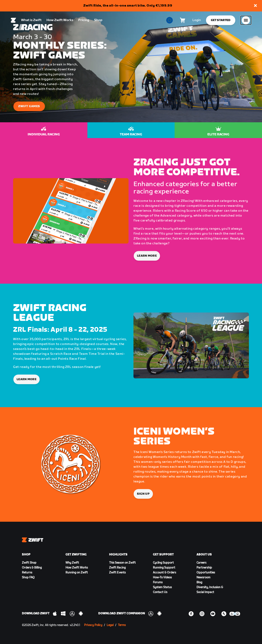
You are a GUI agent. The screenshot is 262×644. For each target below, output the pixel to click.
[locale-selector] (169, 21)
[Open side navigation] (246, 21)
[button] (255, 6)
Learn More (147, 256)
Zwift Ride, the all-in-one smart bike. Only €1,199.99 (128, 6)
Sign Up (143, 494)
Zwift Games (29, 106)
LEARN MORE (27, 379)
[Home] (14, 21)
